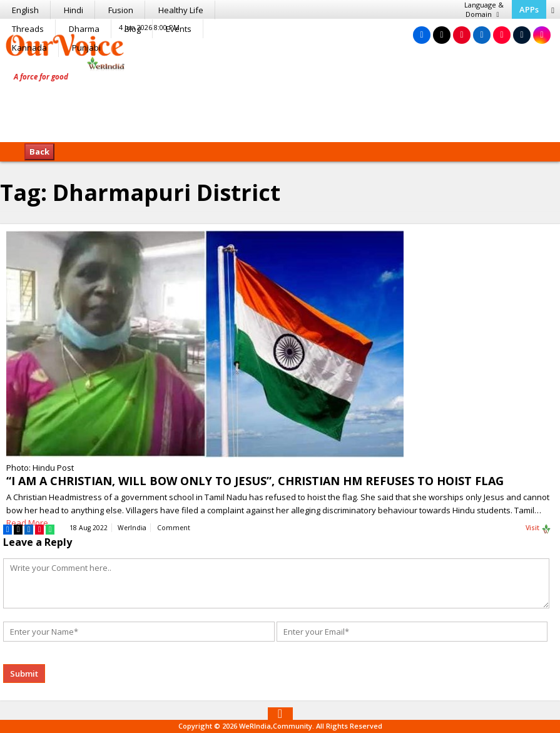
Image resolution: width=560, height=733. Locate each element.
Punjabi (86, 48)
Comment (174, 528)
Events (179, 29)
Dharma (84, 29)
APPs (528, 9)
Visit (538, 528)
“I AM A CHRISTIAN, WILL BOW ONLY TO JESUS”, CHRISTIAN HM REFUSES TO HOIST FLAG (255, 481)
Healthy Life (181, 10)
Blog (133, 29)
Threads (28, 29)
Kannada (29, 48)
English (25, 10)
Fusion (121, 10)
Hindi (74, 10)
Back (39, 151)
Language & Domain (483, 9)
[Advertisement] (280, 103)
